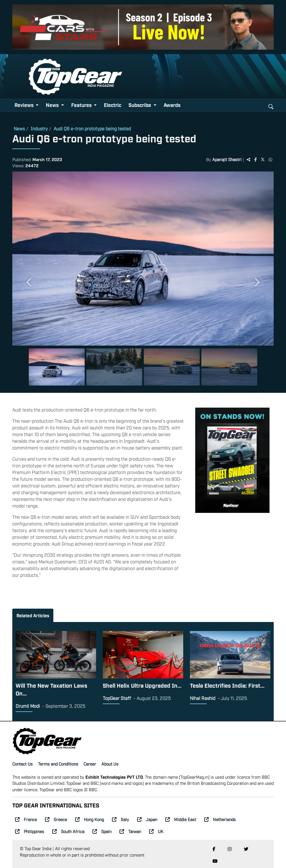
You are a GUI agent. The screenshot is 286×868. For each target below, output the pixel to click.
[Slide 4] (229, 367)
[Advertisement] (232, 555)
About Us (110, 764)
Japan (147, 819)
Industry (39, 128)
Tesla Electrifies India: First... (227, 685)
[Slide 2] (114, 367)
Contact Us (22, 764)
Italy (121, 819)
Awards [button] (172, 105)
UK (156, 831)
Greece (56, 819)
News (19, 128)
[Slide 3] (172, 367)
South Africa (68, 831)
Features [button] (82, 105)
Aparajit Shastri (227, 159)
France (26, 819)
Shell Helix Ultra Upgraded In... (142, 685)
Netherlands (220, 819)
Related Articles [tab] (33, 615)
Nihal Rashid (203, 698)
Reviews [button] (25, 105)
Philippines (30, 831)
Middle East (181, 819)
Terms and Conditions (58, 764)
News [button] (53, 105)
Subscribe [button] (140, 105)
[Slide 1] (57, 367)
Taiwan (130, 831)
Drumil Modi (28, 706)
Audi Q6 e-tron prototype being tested (92, 128)
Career (90, 764)
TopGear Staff (117, 698)
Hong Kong (90, 819)
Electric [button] (113, 105)
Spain (102, 831)
